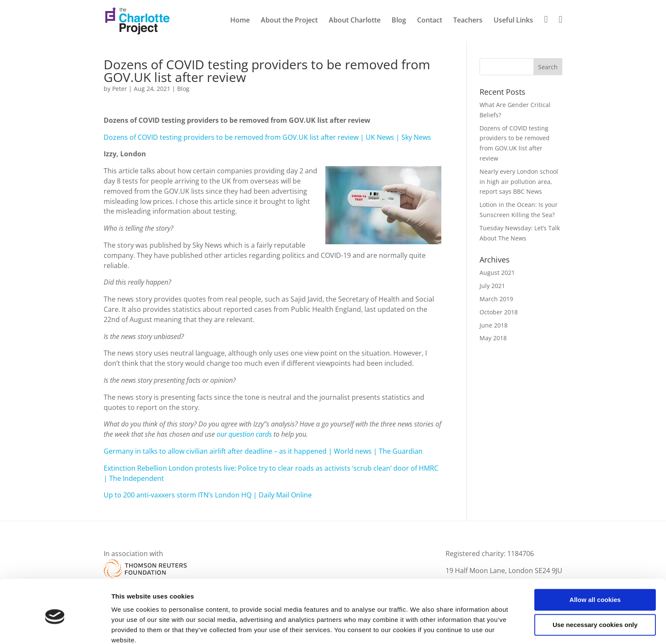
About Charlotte (355, 21)
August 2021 (497, 273)
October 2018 (499, 312)
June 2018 (494, 325)
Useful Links (513, 21)
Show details (131, 627)
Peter (120, 89)
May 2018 (493, 338)
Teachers (468, 21)
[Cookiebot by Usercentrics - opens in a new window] (55, 627)
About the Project (289, 21)
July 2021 (492, 286)
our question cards (244, 434)
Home (240, 21)
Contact (430, 21)
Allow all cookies (595, 563)
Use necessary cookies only (595, 588)
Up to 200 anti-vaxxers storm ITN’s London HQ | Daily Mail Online (208, 495)
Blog (399, 21)
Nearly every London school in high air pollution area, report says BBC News (519, 182)
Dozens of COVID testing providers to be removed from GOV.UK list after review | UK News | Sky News (267, 137)
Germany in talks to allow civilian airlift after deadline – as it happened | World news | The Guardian (263, 451)
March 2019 (496, 299)
